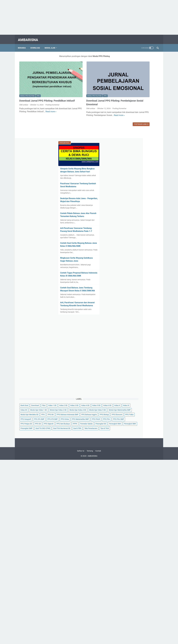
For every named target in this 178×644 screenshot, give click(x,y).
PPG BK (153, 365)
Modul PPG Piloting (27, 83)
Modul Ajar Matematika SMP (134, 360)
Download (37, 45)
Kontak (98, 453)
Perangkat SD (143, 411)
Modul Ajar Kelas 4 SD (131, 351)
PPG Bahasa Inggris (131, 374)
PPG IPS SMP (128, 388)
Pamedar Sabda (129, 411)
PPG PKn (126, 397)
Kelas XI (135, 337)
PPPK (141, 406)
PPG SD (140, 402)
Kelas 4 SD (127, 333)
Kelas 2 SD (138, 328)
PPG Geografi (128, 383)
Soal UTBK (147, 425)
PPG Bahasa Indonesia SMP (134, 370)
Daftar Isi (81, 453)
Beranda (23, 45)
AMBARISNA (29, 38)
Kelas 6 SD (149, 333)
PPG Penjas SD (129, 402)
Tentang (90, 453)
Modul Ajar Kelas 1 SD (131, 342)
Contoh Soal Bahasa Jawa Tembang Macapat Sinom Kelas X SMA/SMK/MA (140, 203)
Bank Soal (127, 324)
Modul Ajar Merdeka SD (132, 365)
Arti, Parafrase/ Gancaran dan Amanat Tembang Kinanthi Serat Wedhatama (138, 221)
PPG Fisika (140, 379)
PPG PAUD (147, 392)
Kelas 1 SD (127, 328)
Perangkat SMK (144, 415)
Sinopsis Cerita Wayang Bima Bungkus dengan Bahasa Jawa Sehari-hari (137, 81)
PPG (38, 83)
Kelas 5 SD (138, 333)
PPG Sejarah (151, 402)
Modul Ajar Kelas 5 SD (131, 356)
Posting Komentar (52, 96)
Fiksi (146, 324)
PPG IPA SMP (142, 383)
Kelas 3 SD (149, 328)
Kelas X (126, 337)
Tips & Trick (143, 429)
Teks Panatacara (129, 429)
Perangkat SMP (129, 420)
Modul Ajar (51, 45)
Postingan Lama (104, 115)
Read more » (33, 106)
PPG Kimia (140, 388)
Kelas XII (144, 337)
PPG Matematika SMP (131, 392)
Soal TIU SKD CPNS (145, 420)
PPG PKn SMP (138, 397)
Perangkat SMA (129, 415)
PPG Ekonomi (128, 379)
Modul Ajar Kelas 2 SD (131, 347)
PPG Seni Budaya (130, 406)
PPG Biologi (146, 374)
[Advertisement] (74, 17)
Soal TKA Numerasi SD (131, 425)
